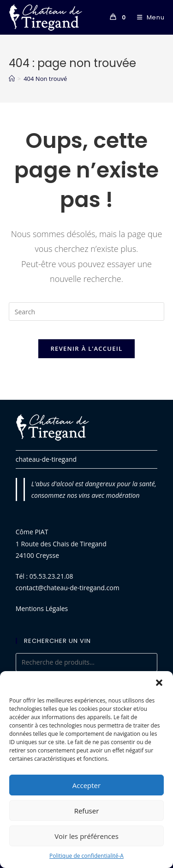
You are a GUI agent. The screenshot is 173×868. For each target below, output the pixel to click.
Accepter (86, 785)
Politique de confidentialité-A (86, 856)
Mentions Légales (42, 608)
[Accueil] (12, 79)
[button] (159, 683)
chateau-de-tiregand (46, 459)
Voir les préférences (86, 836)
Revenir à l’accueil (86, 348)
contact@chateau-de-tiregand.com (68, 588)
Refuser (87, 811)
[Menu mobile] (147, 17)
